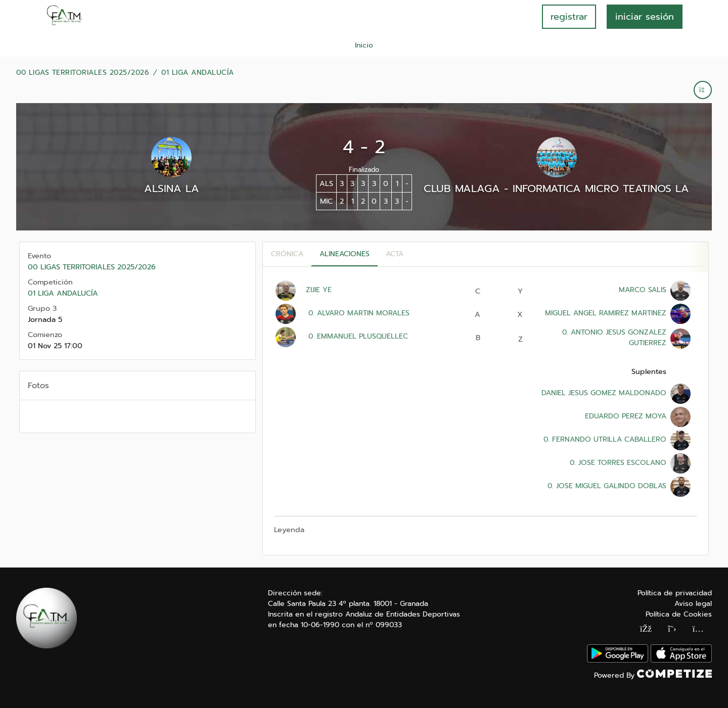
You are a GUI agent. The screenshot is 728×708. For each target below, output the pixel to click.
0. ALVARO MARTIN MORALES (358, 313)
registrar (569, 17)
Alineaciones (345, 254)
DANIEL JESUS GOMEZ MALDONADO (604, 393)
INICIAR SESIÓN (645, 17)
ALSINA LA (172, 188)
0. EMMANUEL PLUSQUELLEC (357, 336)
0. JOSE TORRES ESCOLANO (617, 463)
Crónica (287, 254)
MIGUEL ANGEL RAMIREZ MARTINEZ (606, 313)
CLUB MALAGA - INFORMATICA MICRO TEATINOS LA (556, 188)
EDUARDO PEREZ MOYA (626, 416)
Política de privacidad (675, 593)
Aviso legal (693, 604)
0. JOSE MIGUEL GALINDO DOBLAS (606, 486)
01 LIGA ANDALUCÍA (198, 73)
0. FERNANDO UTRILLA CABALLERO (604, 439)
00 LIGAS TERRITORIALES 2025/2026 (83, 73)
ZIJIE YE (319, 290)
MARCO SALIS (643, 290)
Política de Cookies (679, 614)
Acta (395, 254)
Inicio (364, 45)
